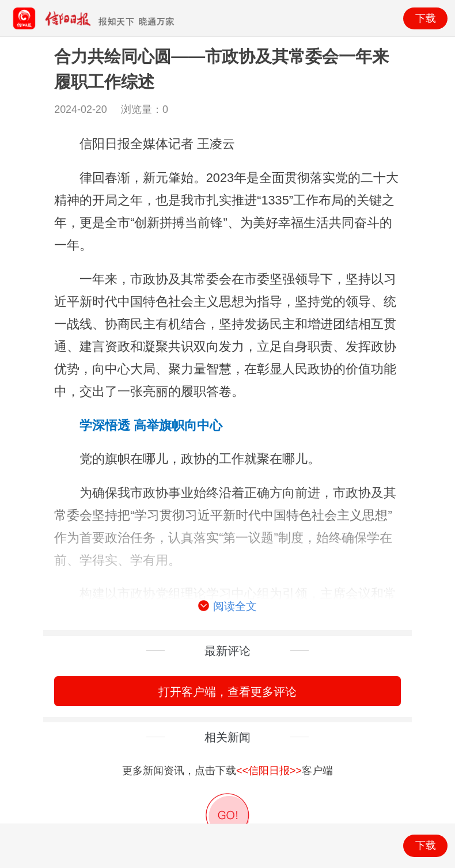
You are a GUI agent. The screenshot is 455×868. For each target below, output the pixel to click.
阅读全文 (227, 607)
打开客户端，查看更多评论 (227, 691)
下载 (426, 18)
